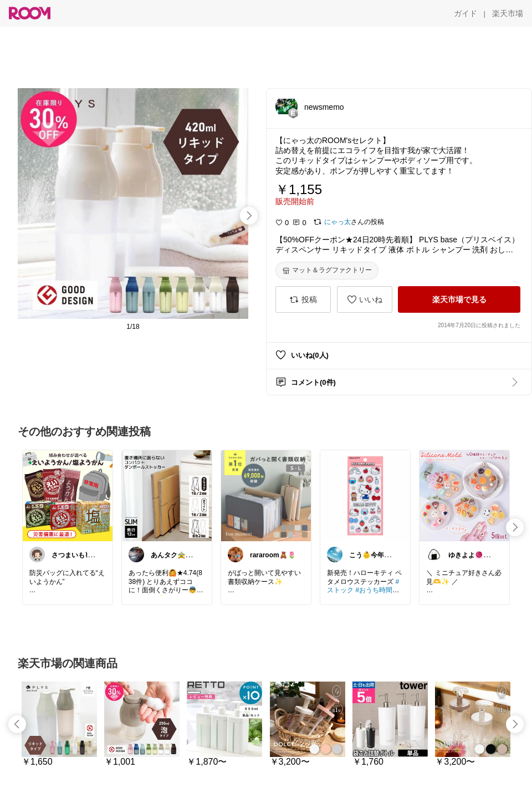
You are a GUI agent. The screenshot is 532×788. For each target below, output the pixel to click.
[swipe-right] (249, 216)
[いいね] (365, 299)
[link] (68, 495)
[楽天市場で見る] (459, 299)
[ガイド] (465, 13)
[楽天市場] (508, 13)
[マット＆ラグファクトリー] (327, 271)
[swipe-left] (17, 724)
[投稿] (303, 299)
